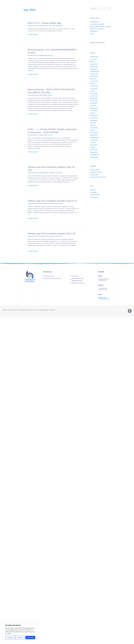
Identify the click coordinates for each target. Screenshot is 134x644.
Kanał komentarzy (95, 195)
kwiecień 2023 (94, 128)
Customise (10, 638)
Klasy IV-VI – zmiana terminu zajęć (45, 23)
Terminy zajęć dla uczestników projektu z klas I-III (51, 233)
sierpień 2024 (94, 103)
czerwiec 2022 (94, 140)
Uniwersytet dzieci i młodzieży (47, 26)
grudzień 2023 (94, 118)
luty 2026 (93, 62)
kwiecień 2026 (94, 57)
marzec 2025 (94, 89)
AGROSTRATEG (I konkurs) (97, 24)
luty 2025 (93, 91)
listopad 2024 (94, 98)
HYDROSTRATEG (94, 22)
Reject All (20, 638)
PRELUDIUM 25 (94, 31)
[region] (20, 632)
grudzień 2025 (94, 67)
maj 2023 (93, 125)
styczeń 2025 (94, 94)
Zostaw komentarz (33, 26)
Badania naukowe (95, 170)
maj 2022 (93, 143)
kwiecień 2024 (94, 108)
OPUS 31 (92, 34)
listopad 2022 (94, 135)
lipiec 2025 (93, 79)
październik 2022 (95, 138)
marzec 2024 (94, 111)
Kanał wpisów (94, 192)
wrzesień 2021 (94, 157)
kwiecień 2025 (94, 86)
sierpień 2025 (94, 76)
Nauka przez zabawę (96, 172)
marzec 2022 (94, 145)
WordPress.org (94, 197)
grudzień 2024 (94, 96)
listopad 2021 (94, 152)
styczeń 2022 (94, 150)
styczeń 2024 (94, 116)
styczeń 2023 (94, 133)
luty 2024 (93, 113)
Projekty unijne (43, 55)
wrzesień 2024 (94, 101)
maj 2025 (93, 84)
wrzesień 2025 (94, 74)
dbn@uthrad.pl (102, 298)
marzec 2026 (94, 59)
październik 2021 (94, 155)
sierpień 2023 (94, 120)
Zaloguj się (93, 190)
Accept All (30, 638)
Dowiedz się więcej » (33, 34)
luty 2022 (93, 147)
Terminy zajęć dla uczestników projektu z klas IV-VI (52, 201)
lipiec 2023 (93, 123)
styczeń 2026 (94, 64)
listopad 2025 (94, 69)
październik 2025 (95, 71)
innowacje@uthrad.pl (104, 299)
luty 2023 (93, 130)
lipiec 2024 (93, 106)
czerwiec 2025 (94, 81)
